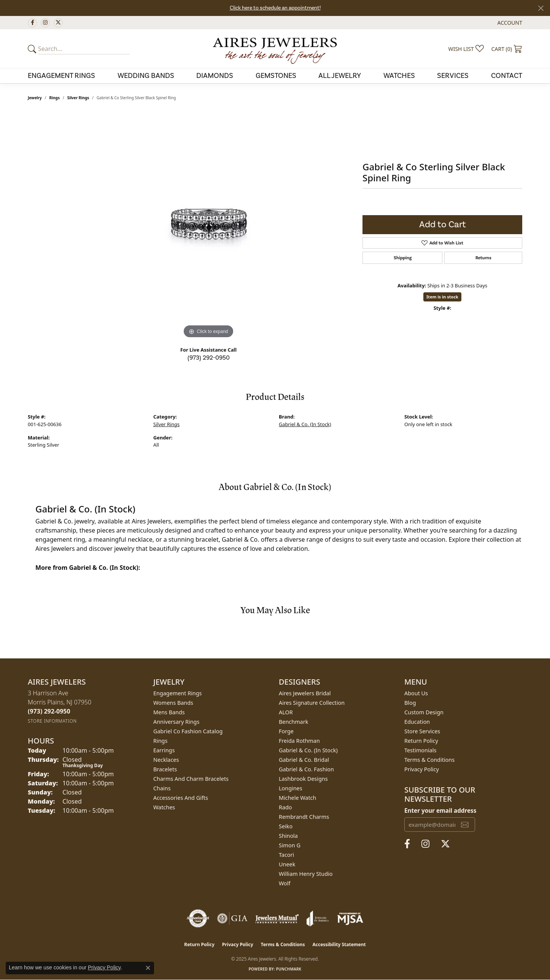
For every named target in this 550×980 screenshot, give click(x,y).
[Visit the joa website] (318, 918)
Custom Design (424, 712)
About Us (416, 693)
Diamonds (215, 76)
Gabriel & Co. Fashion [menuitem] (306, 769)
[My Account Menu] (510, 23)
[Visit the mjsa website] (350, 918)
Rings (55, 98)
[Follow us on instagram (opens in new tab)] (45, 23)
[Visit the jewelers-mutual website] (277, 918)
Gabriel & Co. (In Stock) (305, 424)
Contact (507, 76)
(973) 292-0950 (209, 358)
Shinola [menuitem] (288, 836)
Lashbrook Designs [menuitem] (303, 779)
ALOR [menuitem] (286, 712)
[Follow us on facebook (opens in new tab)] (32, 23)
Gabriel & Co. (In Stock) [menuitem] (308, 750)
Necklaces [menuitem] (166, 760)
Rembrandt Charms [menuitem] (304, 817)
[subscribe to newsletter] (465, 825)
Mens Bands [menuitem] (169, 712)
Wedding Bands (146, 76)
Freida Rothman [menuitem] (299, 741)
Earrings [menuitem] (164, 750)
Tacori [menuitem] (286, 855)
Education (417, 722)
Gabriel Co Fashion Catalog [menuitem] (188, 731)
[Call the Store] (49, 711)
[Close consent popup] (148, 968)
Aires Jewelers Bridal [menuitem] (305, 693)
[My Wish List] (466, 49)
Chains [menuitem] (162, 788)
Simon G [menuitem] (290, 845)
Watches (399, 76)
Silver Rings (78, 98)
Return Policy (421, 741)
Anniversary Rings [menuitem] (176, 722)
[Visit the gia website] (232, 918)
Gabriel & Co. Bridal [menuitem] (304, 760)
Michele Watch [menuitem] (297, 798)
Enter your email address (440, 810)
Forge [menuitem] (286, 731)
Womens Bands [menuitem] (173, 703)
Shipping (403, 258)
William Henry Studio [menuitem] (306, 874)
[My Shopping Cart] (507, 49)
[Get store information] (52, 721)
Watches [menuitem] (164, 807)
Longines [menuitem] (291, 788)
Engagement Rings (61, 76)
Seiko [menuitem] (286, 826)
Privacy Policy (422, 769)
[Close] (541, 8)
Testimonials (420, 750)
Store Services (422, 731)
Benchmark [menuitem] (293, 722)
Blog (410, 703)
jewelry (35, 98)
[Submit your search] (33, 49)
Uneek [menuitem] (287, 864)
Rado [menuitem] (285, 807)
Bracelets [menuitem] (165, 769)
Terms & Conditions (429, 760)
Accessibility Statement (339, 944)
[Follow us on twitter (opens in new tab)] (58, 23)
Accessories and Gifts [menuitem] (181, 798)
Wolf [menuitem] (285, 883)
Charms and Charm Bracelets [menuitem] (191, 779)
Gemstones (276, 76)
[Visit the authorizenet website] (198, 918)
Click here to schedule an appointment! (275, 8)
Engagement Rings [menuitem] (178, 693)
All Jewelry (340, 76)
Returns (483, 258)
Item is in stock (442, 297)
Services (453, 76)
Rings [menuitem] (160, 741)
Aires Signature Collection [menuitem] (312, 703)
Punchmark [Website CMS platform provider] (289, 969)
